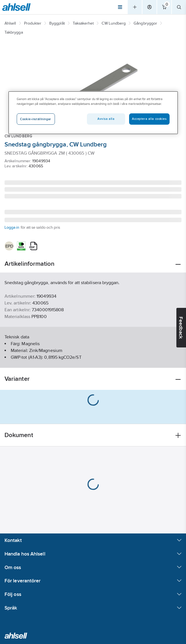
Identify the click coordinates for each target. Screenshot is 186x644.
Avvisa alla (106, 119)
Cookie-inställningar (36, 119)
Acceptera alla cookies (149, 119)
